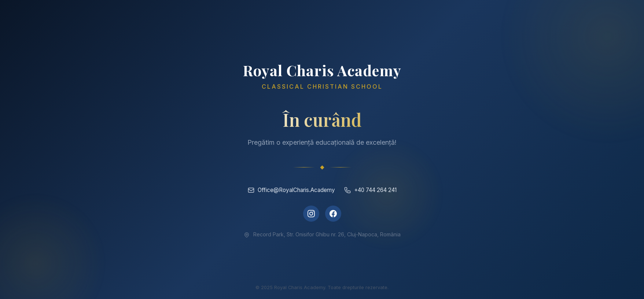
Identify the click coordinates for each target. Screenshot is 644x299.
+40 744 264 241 (370, 190)
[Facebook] (333, 214)
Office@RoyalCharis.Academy (291, 190)
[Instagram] (311, 214)
